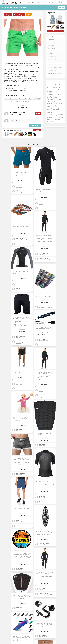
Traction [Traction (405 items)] (60, 115)
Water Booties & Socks (54, 73)
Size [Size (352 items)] (57, 101)
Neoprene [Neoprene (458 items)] (56, 97)
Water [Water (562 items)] (55, 117)
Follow (38, 113)
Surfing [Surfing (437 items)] (57, 112)
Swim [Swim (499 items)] (49, 115)
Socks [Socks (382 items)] (49, 106)
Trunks (27, 101)
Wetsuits (50, 76)
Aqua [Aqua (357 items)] (48, 85)
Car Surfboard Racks (53, 42)
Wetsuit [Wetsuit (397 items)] (61, 117)
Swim (39, 98)
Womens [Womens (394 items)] (50, 121)
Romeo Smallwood (44, 543)
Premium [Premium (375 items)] (50, 99)
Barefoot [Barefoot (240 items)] (53, 85)
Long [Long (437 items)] (54, 94)
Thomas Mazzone (43, 253)
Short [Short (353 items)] (49, 101)
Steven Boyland (20, 383)
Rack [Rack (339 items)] (55, 99)
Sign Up (62, 7)
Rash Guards (51, 48)
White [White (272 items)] (54, 119)
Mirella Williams (20, 568)
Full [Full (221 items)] (52, 92)
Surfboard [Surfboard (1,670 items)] (53, 109)
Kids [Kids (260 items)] (58, 92)
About (39, 2)
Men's (25, 98)
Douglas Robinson (20, 186)
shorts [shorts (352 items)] (53, 101)
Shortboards (51, 51)
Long (21, 98)
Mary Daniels (19, 430)
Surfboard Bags (52, 56)
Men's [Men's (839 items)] (50, 97)
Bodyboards (51, 40)
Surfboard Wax (52, 70)
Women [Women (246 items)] (58, 119)
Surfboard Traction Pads (54, 68)
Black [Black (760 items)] (49, 87)
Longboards (17, 130)
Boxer (11, 98)
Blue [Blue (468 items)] (54, 88)
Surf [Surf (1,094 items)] (57, 106)
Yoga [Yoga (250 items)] (55, 122)
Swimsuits (8, 101)
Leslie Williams (20, 284)
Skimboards (51, 54)
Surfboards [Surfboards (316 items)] (50, 112)
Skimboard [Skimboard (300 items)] (50, 103)
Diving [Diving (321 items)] (49, 92)
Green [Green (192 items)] (55, 92)
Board (7, 98)
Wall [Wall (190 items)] (51, 117)
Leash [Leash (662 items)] (49, 94)
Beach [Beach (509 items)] (58, 85)
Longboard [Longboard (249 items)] (59, 94)
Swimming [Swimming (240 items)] (54, 115)
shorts (30, 98)
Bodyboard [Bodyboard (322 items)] (53, 90)
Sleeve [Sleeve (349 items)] (55, 103)
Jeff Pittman (42, 203)
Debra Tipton (19, 608)
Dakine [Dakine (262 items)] (59, 90)
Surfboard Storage (53, 65)
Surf (34, 98)
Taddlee (21, 101)
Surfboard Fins (52, 59)
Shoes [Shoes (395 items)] (59, 99)
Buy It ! (29, 14)
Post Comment (35, 125)
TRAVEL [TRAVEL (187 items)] (48, 117)
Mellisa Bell (42, 390)
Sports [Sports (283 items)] (53, 106)
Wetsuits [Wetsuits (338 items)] (50, 119)
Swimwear (15, 101)
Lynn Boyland (42, 339)
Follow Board (37, 130)
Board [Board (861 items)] (58, 87)
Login (62, 2)
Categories (31, 2)
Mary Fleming (19, 239)
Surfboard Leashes (53, 62)
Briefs (16, 98)
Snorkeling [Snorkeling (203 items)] (60, 104)
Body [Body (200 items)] (48, 90)
